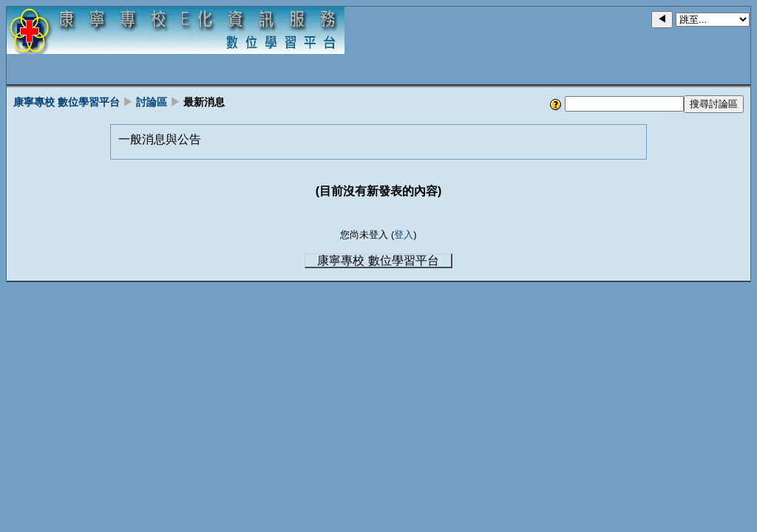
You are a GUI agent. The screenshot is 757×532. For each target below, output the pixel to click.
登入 (404, 235)
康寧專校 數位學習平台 (67, 102)
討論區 (152, 102)
